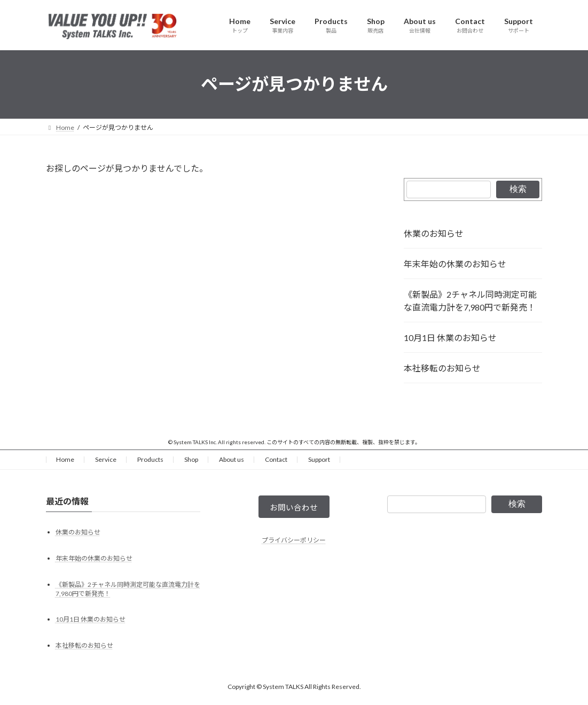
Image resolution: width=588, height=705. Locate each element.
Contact (276, 459)
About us (232, 459)
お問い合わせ (294, 509)
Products (150, 459)
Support (319, 459)
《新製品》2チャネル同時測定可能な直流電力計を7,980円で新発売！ (470, 301)
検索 (518, 189)
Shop (191, 459)
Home (65, 459)
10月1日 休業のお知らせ (450, 338)
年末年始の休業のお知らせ (455, 264)
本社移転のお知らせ (442, 368)
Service (106, 459)
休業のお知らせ (434, 233)
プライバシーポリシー (294, 543)
